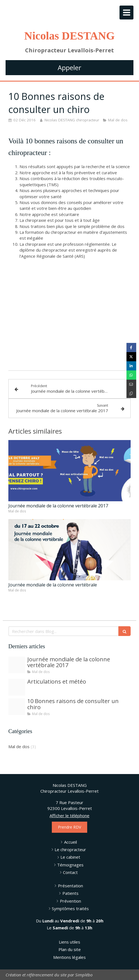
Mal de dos (19, 746)
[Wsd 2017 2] (17, 665)
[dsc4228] (17, 707)
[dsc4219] (17, 687)
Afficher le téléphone (69, 816)
